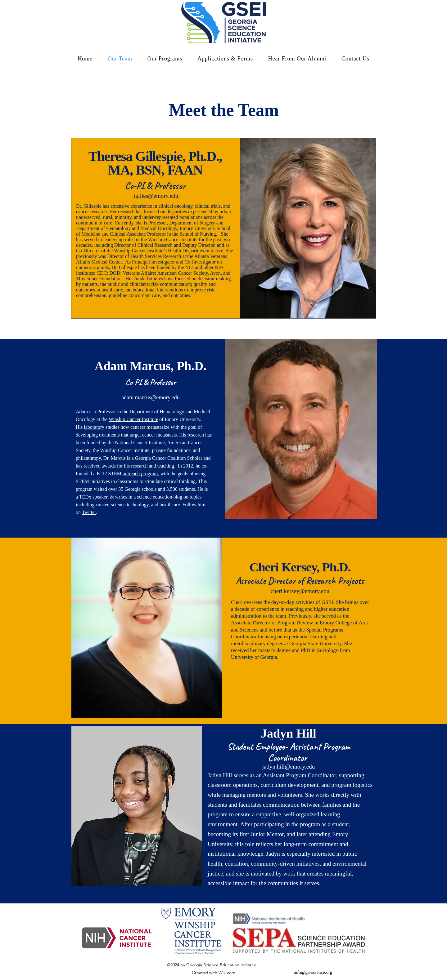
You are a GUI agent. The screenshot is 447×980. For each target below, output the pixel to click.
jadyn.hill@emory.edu (289, 767)
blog (178, 497)
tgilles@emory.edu (156, 196)
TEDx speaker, (95, 497)
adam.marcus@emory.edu (150, 397)
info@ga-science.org (313, 972)
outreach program (140, 474)
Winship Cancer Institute (133, 419)
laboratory (94, 427)
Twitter (89, 512)
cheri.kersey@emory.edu (300, 591)
